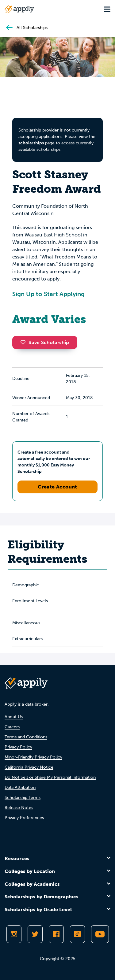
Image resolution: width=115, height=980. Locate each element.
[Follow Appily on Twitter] (35, 934)
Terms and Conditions (26, 737)
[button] (25, 342)
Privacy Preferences (24, 818)
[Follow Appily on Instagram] (14, 934)
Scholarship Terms (23, 798)
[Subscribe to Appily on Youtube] (100, 934)
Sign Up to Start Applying (48, 294)
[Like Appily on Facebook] (56, 934)
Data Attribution (20, 787)
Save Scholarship (45, 342)
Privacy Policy (18, 747)
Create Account (57, 487)
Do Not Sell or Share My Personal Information (50, 777)
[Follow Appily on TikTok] (77, 934)
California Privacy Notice (29, 767)
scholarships (31, 143)
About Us (14, 717)
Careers (12, 727)
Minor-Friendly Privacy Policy (33, 757)
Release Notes (19, 808)
